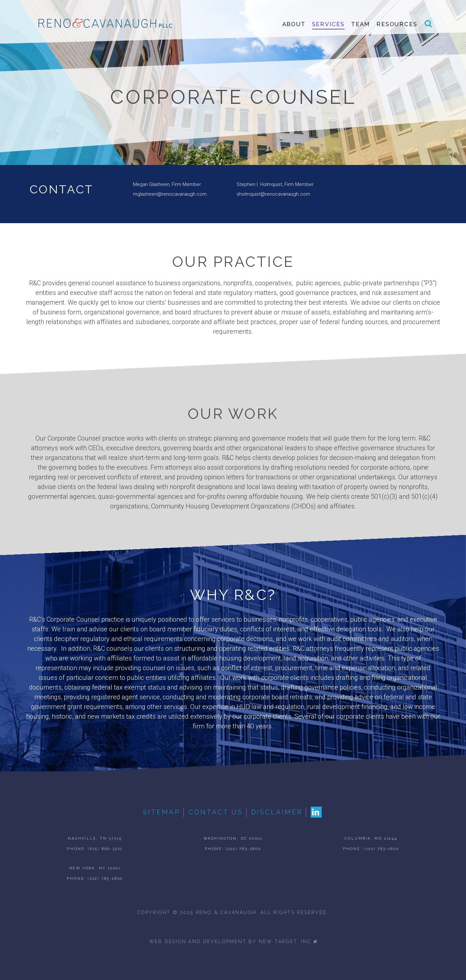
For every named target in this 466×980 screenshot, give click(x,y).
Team (361, 24)
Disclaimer (277, 812)
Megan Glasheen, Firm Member (167, 184)
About (294, 24)
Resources (397, 24)
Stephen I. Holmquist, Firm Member (275, 184)
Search (428, 27)
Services (328, 24)
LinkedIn (316, 812)
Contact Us (216, 812)
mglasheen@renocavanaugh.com (170, 194)
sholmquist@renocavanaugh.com (273, 194)
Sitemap (162, 812)
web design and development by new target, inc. (233, 942)
